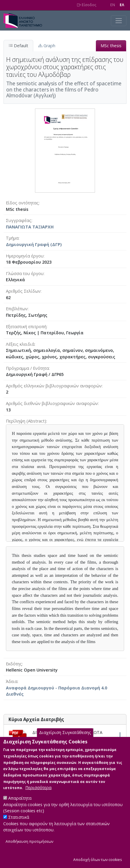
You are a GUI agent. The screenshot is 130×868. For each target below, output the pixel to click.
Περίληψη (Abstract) (26, 421)
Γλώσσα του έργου (25, 273)
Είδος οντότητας (22, 203)
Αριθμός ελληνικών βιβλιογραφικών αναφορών (54, 386)
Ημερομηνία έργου (25, 256)
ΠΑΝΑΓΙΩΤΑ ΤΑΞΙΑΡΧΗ (30, 227)
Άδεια (12, 681)
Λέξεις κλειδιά (20, 344)
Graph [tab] (47, 46)
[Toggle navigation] (119, 21)
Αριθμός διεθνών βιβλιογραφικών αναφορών (52, 403)
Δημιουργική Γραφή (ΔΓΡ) (34, 244)
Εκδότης (14, 664)
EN (113, 5)
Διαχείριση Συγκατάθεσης (65, 741)
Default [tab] (18, 46)
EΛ (122, 5)
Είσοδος (87, 5)
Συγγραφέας (19, 220)
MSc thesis (111, 46)
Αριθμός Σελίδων (23, 291)
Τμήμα (12, 238)
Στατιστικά (19, 825)
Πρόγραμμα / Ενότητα (27, 368)
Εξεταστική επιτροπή (26, 327)
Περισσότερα (38, 796)
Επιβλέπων (17, 309)
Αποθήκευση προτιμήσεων (29, 850)
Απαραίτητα (20, 806)
